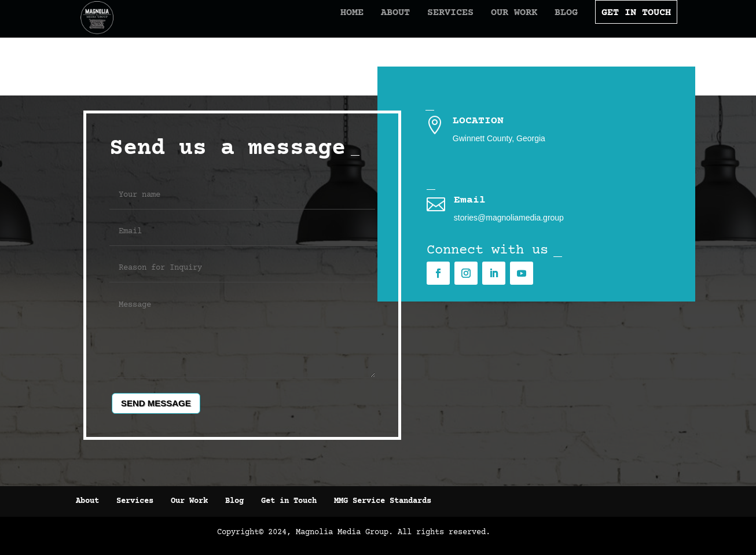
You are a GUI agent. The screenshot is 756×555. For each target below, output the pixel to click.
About (375, 25)
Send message (156, 403)
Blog (546, 25)
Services (430, 25)
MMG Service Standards (383, 501)
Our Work (494, 25)
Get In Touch (616, 25)
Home (332, 25)
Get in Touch (289, 501)
